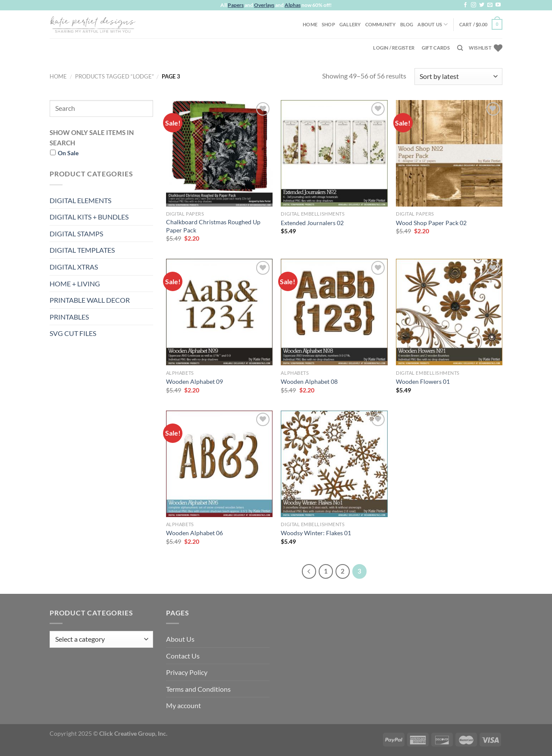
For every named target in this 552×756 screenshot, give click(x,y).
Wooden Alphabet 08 (309, 381)
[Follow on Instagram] (474, 5)
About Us (433, 24)
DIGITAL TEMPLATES (82, 250)
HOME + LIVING (75, 284)
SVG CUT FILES (73, 333)
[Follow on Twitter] (482, 5)
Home (310, 24)
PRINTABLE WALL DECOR (90, 300)
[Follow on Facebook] (465, 5)
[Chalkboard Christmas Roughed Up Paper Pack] (219, 153)
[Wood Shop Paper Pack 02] (449, 153)
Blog (407, 24)
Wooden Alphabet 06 (194, 533)
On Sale (68, 153)
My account (183, 705)
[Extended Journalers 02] (334, 153)
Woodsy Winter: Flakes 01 (316, 533)
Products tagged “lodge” (114, 76)
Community (381, 24)
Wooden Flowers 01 (423, 381)
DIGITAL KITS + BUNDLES (89, 217)
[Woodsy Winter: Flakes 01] (334, 464)
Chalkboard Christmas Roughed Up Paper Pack (213, 226)
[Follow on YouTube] (498, 5)
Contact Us (183, 656)
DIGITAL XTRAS (74, 267)
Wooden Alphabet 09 (194, 381)
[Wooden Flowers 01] (449, 312)
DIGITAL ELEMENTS (80, 200)
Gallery (350, 24)
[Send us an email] (490, 5)
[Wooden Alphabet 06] (219, 464)
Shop (328, 24)
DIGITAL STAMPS (76, 234)
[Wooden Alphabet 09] (219, 312)
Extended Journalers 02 (312, 223)
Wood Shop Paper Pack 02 (431, 223)
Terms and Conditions (198, 689)
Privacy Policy (187, 672)
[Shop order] (458, 77)
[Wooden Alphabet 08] (334, 312)
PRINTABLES (69, 317)
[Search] (460, 48)
